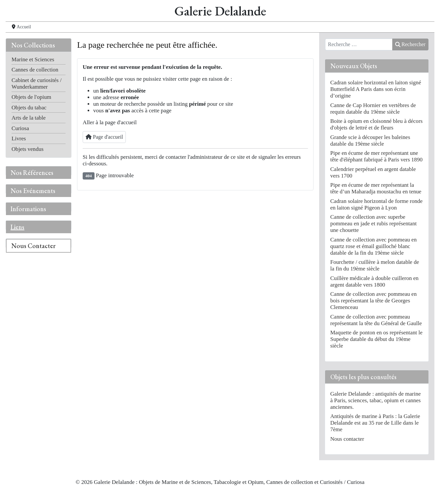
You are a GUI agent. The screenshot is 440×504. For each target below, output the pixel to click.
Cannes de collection (35, 70)
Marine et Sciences (33, 59)
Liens (17, 227)
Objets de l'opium (31, 97)
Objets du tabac (29, 108)
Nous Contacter (33, 246)
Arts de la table (29, 118)
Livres (19, 139)
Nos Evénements (33, 191)
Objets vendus (27, 149)
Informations (28, 209)
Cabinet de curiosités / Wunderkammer (37, 84)
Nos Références (32, 173)
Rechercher (410, 44)
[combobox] (359, 44)
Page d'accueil (104, 137)
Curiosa (20, 128)
